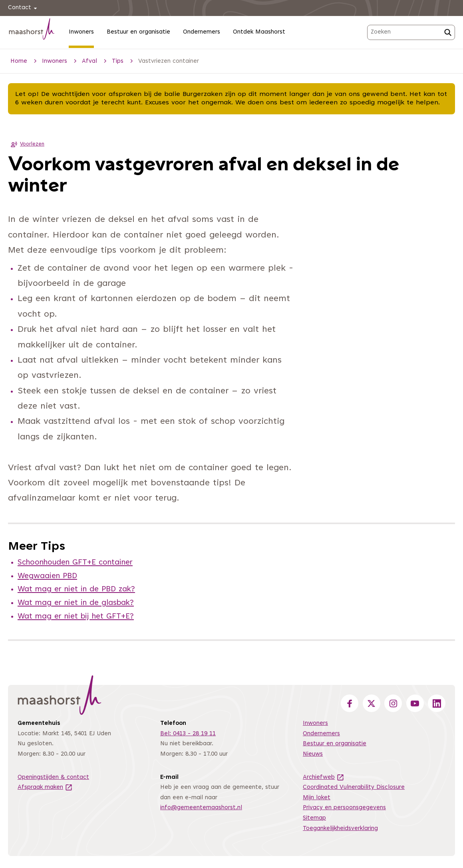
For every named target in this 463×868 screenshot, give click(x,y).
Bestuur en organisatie (138, 32)
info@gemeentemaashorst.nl (201, 808)
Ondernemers (202, 32)
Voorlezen (26, 144)
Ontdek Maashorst (259, 32)
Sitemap (314, 818)
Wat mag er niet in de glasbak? (76, 603)
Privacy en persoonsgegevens (344, 808)
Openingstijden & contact (53, 777)
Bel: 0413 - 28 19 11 (188, 734)
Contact (24, 8)
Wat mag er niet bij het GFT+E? (76, 617)
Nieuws (313, 754)
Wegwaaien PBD (47, 576)
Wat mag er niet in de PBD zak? (76, 590)
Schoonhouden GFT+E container (75, 563)
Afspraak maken (45, 787)
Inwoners (81, 32)
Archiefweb (324, 777)
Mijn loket (317, 798)
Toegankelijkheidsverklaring (340, 829)
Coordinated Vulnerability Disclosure (354, 787)
